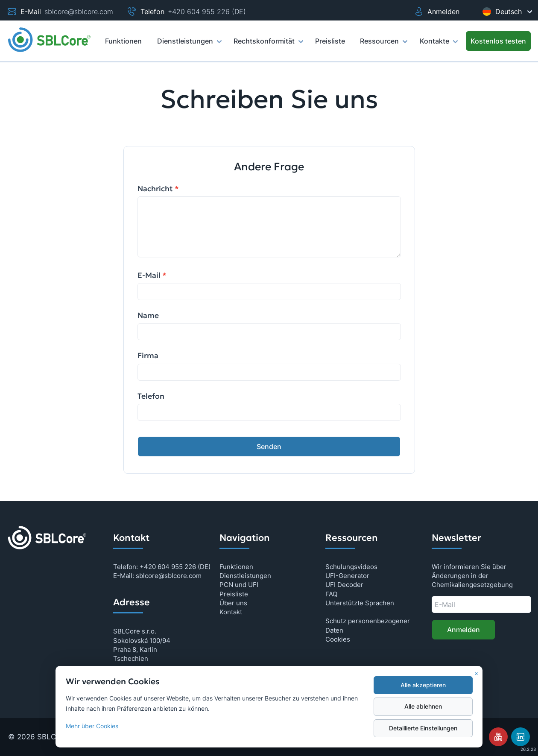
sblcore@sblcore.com (79, 12)
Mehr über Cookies (92, 726)
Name (148, 315)
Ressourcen (383, 45)
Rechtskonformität (268, 45)
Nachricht (158, 189)
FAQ (331, 594)
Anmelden (437, 12)
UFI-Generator (347, 576)
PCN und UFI (239, 585)
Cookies (338, 639)
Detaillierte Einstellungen (423, 728)
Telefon (151, 396)
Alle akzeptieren (423, 685)
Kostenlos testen (498, 41)
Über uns (233, 603)
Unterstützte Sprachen (360, 603)
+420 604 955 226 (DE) (207, 12)
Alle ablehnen (423, 706)
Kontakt (231, 612)
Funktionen (236, 567)
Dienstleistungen (189, 45)
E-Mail (152, 275)
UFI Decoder (344, 585)
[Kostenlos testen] (498, 41)
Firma (148, 356)
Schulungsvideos (351, 567)
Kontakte (438, 45)
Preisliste (234, 594)
